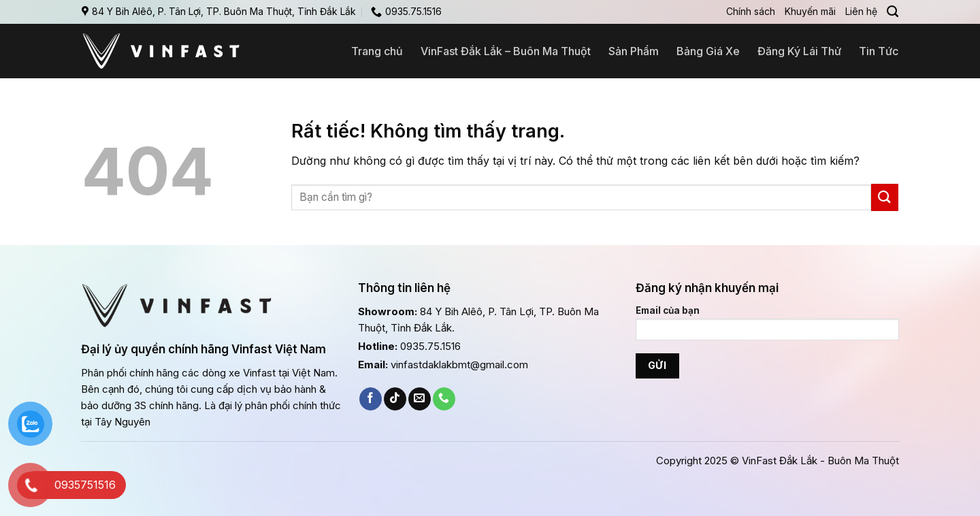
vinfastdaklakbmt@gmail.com (459, 365)
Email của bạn (768, 327)
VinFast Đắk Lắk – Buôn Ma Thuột (506, 51)
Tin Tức (879, 51)
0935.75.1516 (430, 346)
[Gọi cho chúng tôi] (444, 399)
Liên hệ (861, 11)
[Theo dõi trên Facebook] (371, 399)
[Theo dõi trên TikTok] (395, 399)
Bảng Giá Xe (708, 51)
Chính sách (751, 11)
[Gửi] (885, 197)
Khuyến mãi (810, 11)
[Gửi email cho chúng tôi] (420, 399)
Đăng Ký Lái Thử (799, 51)
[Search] (893, 12)
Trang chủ (377, 51)
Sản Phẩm (634, 51)
